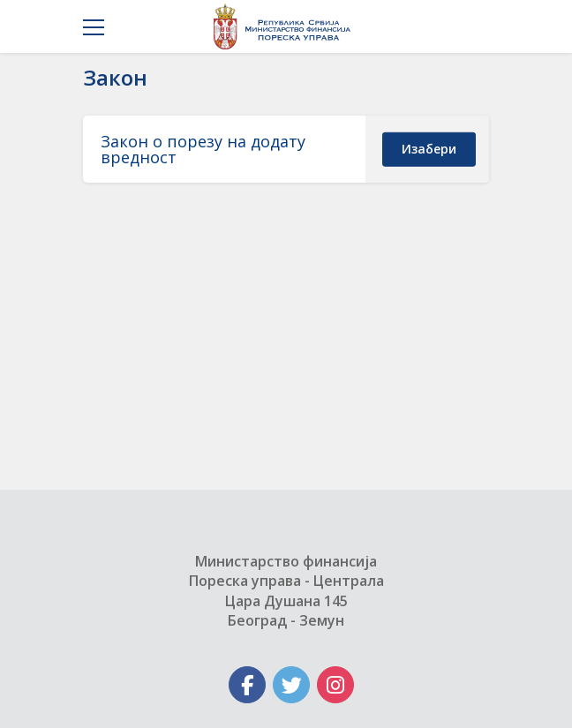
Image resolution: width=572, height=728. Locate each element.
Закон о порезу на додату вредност (203, 149)
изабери (429, 149)
